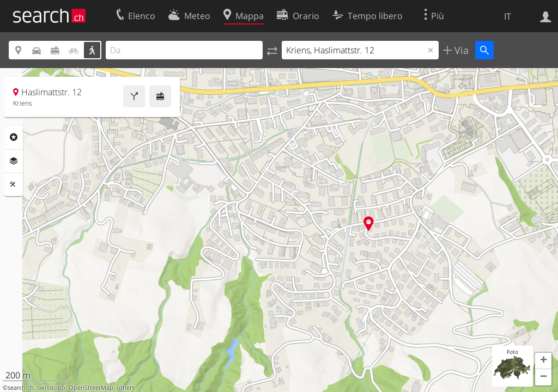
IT (508, 16)
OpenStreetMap (91, 388)
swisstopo (51, 388)
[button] (543, 361)
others (126, 388)
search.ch (21, 388)
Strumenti (14, 185)
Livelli (14, 161)
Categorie (14, 137)
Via (460, 50)
